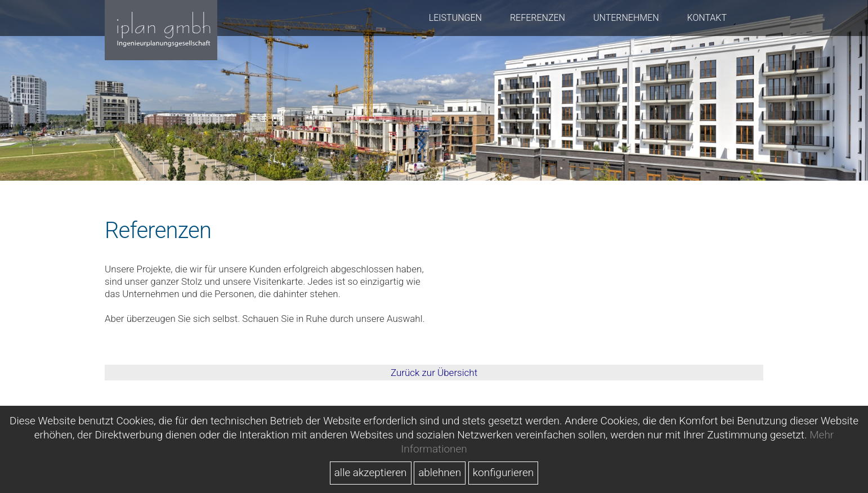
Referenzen (538, 18)
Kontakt (707, 18)
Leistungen (455, 18)
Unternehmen (626, 18)
